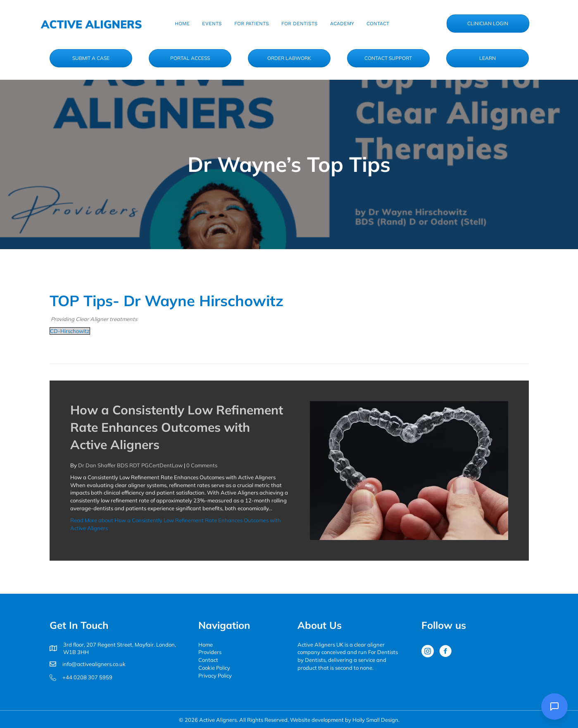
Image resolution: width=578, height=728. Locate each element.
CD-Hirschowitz (70, 331)
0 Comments (202, 465)
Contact (208, 660)
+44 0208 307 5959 (87, 677)
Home (206, 645)
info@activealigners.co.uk (94, 664)
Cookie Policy (214, 668)
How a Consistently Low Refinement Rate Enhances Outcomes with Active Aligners (177, 427)
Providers (210, 652)
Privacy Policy (215, 676)
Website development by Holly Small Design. (345, 720)
